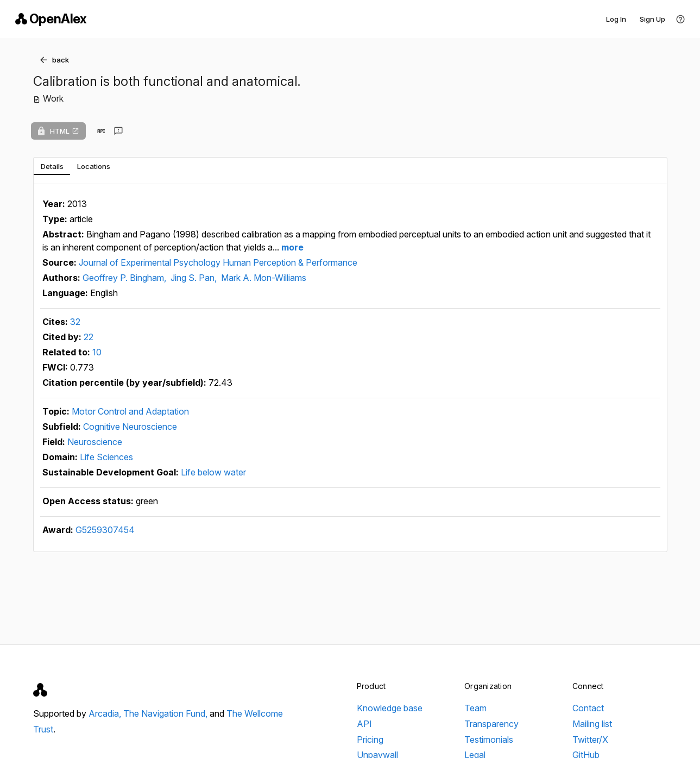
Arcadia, (106, 713)
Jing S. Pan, (195, 278)
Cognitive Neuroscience (130, 427)
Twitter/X (590, 740)
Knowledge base (390, 708)
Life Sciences (106, 457)
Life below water (213, 472)
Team (475, 708)
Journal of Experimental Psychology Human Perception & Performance (218, 262)
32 (75, 322)
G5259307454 (105, 530)
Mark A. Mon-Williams (264, 278)
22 (89, 337)
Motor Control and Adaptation (130, 411)
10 (97, 352)
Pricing (370, 740)
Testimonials (489, 740)
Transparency (491, 724)
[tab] (52, 166)
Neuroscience (95, 442)
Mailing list (592, 724)
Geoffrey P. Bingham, (125, 278)
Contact (588, 708)
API (364, 724)
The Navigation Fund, (166, 713)
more (291, 247)
